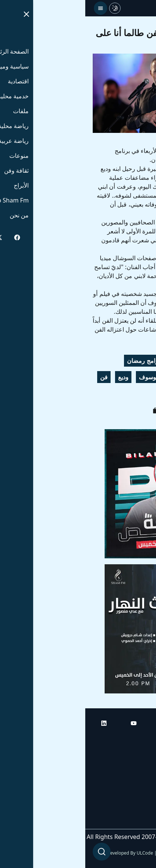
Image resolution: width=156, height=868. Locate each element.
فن (19, 377)
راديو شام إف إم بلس (122, 801)
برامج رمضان (58, 361)
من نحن (139, 821)
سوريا (92, 377)
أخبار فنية (134, 393)
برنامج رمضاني (127, 377)
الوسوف (64, 377)
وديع (38, 377)
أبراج (143, 759)
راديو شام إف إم (129, 780)
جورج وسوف (130, 361)
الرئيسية (138, 738)
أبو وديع (94, 361)
